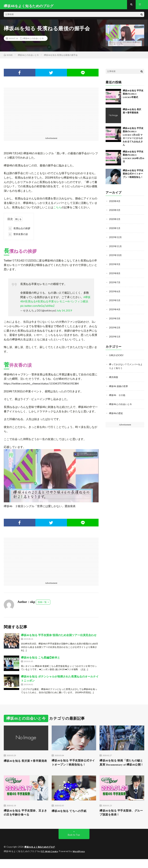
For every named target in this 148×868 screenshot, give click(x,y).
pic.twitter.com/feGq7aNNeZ (37, 309)
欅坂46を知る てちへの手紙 (71, 819)
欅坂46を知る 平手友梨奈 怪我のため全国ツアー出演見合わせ (59, 638)
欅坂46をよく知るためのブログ (41, 856)
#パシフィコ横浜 (78, 304)
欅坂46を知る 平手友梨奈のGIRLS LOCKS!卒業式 (133, 97)
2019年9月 (115, 266)
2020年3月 (115, 213)
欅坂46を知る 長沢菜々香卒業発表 (25, 766)
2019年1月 (115, 337)
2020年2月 (115, 222)
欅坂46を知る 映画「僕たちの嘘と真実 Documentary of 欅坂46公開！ (121, 768)
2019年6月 (115, 293)
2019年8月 (115, 275)
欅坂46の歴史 (116, 413)
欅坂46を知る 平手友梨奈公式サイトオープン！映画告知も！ (133, 177)
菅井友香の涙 (18, 237)
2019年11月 (116, 248)
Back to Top (74, 844)
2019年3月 (115, 319)
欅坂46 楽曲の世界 (119, 386)
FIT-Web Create (50, 860)
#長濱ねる (30, 304)
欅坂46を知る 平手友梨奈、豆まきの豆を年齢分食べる (25, 821)
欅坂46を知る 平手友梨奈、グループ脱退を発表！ (121, 821)
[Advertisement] (51, 114)
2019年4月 (115, 311)
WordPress (81, 860)
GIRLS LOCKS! (117, 356)
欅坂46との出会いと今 (33, 41)
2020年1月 (115, 230)
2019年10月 (116, 257)
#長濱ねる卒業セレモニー (52, 304)
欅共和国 (114, 377)
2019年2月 (115, 328)
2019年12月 (116, 239)
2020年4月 (115, 204)
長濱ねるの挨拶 (19, 231)
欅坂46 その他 (118, 395)
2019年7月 (115, 284)
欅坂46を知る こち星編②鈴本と (41, 660)
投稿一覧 (42, 605)
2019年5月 (115, 302)
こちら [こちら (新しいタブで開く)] (57, 210)
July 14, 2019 (64, 313)
